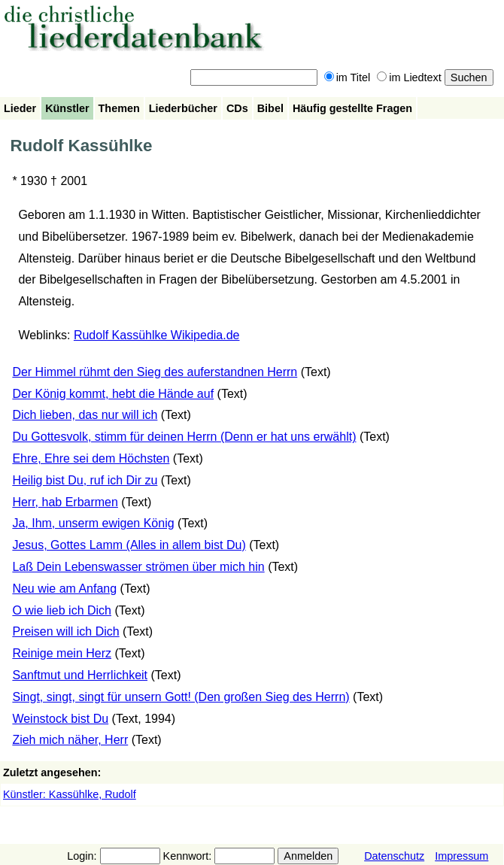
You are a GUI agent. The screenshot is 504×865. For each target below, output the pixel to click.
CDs (237, 108)
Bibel (270, 108)
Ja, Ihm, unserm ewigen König (93, 523)
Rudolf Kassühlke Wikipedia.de (157, 335)
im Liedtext (409, 77)
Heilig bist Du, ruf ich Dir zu (85, 480)
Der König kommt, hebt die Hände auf (113, 394)
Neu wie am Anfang (64, 589)
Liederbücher (183, 108)
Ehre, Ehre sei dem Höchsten (91, 458)
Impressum (461, 856)
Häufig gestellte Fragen (352, 108)
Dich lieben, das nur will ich (85, 415)
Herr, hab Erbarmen (65, 502)
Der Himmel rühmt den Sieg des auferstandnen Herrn (155, 372)
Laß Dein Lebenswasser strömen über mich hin (138, 567)
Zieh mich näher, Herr (70, 740)
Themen (119, 108)
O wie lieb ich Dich (62, 610)
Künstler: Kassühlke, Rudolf (70, 794)
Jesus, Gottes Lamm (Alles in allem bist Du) (129, 545)
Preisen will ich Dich (65, 631)
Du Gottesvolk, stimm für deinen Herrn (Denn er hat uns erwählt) (184, 437)
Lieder (20, 108)
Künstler (67, 108)
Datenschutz (394, 856)
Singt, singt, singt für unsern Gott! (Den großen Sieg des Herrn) (181, 697)
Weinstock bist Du (60, 719)
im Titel (348, 77)
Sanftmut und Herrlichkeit (80, 675)
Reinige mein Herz (62, 653)
